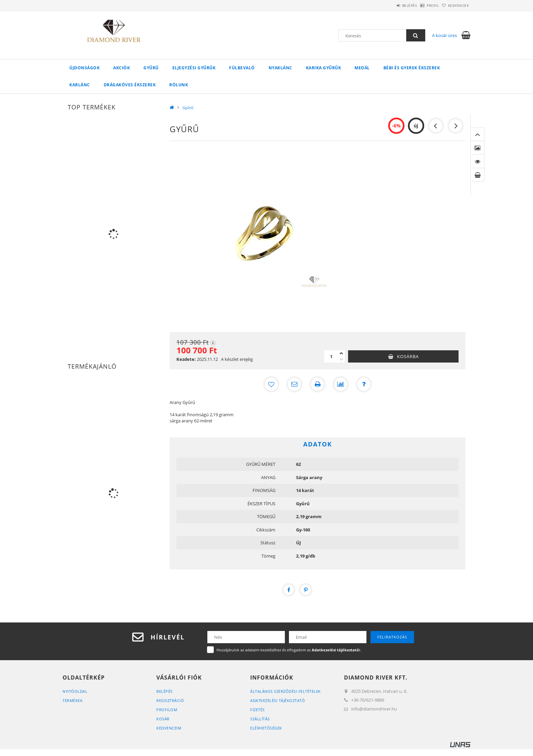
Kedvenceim (169, 728)
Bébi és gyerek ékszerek (412, 68)
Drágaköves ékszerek (130, 85)
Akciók (122, 68)
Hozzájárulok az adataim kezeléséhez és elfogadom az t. (289, 650)
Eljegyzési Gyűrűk (194, 68)
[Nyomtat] (317, 384)
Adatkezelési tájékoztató (278, 700)
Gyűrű (151, 68)
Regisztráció (170, 700)
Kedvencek (455, 5)
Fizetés (257, 710)
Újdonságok (84, 68)
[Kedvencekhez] (271, 384)
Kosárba (408, 356)
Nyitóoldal (75, 691)
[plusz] (341, 353)
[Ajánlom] (294, 384)
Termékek (73, 700)
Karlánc (80, 85)
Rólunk (179, 85)
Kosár (163, 719)
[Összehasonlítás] (341, 384)
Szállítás (260, 719)
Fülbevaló (242, 68)
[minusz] (341, 359)
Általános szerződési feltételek (286, 691)
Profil (422, 5)
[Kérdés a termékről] (364, 384)
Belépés (392, 5)
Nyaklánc (280, 68)
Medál (362, 68)
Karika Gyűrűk (324, 68)
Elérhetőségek (266, 728)
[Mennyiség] (331, 356)
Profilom (167, 710)
